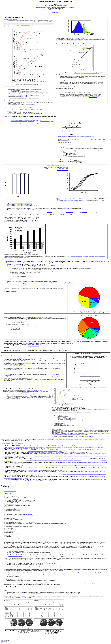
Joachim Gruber (3, 643)
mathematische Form (81, 412)
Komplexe (9, 111)
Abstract (57, 446)
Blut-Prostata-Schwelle (74, 96)
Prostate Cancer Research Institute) (10, 491)
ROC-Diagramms (14, 103)
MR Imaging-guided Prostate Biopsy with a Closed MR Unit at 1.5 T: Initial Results (51, 450)
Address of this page (4, 641)
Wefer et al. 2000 (51, 266)
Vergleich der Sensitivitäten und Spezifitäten (16, 400)
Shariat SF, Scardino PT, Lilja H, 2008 (11, 19)
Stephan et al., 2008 (63, 91)
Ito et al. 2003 (23, 597)
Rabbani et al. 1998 (49, 282)
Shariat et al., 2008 (19, 122)
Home (2, 642)
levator (14, 516)
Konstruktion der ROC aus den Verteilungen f (92, 73)
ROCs (38, 107)
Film (57, 88)
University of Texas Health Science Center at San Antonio (85, 136)
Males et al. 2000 (30, 390)
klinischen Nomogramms (73, 412)
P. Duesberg (7, 377)
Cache (82, 73)
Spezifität (16, 92)
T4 (19, 330)
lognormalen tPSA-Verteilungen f (71, 160)
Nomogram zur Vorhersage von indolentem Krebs (19, 121)
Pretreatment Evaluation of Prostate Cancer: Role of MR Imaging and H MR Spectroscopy (55, 7)
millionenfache (50, 212)
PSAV (27, 112)
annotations (49, 317)
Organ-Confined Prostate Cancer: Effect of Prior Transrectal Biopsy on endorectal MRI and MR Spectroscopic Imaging (74, 465)
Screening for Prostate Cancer (30, 446)
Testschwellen (29, 86)
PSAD (36, 110)
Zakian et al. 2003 (18, 398)
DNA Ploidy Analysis (19, 363)
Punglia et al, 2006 (76, 44)
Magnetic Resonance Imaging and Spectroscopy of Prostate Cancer (43, 451)
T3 (20, 329)
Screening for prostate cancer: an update (29, 470)
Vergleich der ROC (14, 123)
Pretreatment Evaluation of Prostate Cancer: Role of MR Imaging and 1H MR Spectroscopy (43, 452)
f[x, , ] (80, 38)
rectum (32, 514)
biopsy (19, 502)
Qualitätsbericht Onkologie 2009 (15, 556)
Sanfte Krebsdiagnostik (15, 374)
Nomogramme (10, 119)
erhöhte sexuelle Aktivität (93, 97)
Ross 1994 (10, 365)
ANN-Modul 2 (62, 169)
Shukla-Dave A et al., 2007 (26, 123)
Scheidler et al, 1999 (36, 390)
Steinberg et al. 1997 (34, 346)
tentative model (67, 96)
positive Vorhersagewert (15, 264)
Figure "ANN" (68, 84)
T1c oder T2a (63, 430)
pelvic (30, 516)
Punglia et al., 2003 (22, 97)
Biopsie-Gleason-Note (87, 430)
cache (82, 44)
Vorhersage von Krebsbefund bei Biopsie (17, 120)
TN (39, 264)
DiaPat (22, 27)
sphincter (27, 514)
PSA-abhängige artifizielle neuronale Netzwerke (22, 203)
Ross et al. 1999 (43, 356)
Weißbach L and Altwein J (45, 121)
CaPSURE (28, 560)
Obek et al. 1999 (69, 283)
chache (27, 363)
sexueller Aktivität (30, 210)
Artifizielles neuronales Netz (29, 206)
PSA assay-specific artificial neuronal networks (58, 167)
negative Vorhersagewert (15, 266)
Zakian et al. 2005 (44, 395)
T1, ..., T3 (69, 414)
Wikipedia (25, 102)
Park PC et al (56, 290)
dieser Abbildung (81, 80)
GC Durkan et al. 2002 (40, 317)
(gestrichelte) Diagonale (31, 104)
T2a (20, 327)
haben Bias (34, 92)
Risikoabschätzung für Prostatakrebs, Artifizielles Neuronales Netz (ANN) (71, 200)
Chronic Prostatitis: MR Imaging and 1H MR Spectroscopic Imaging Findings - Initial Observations (79, 471)
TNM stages (3, 490)
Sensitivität (11, 92)
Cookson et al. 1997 (34, 345)
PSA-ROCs (8, 27)
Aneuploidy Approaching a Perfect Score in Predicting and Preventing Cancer (34, 377)
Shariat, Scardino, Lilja (70, 212)
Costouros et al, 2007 (90, 436)
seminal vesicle (17, 512)
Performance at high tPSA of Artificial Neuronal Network (22, 199)
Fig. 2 (27, 97)
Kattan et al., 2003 (31, 121)
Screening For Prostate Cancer (29, 254)
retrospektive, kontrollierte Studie (82, 573)
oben (101, 72)
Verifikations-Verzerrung (25, 25)
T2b (20, 328)
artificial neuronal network (62, 170)
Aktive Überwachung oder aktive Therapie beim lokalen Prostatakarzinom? (30, 540)
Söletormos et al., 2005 (67, 208)
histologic (16, 499)
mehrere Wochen (84, 212)
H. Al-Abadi (7, 379)
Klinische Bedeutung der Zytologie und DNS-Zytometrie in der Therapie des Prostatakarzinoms (34, 379)
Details (18, 94)
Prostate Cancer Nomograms (15, 124)
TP (32, 264)
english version (56, 12)
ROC (18, 25)
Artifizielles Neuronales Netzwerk (82, 93)
